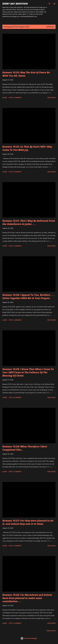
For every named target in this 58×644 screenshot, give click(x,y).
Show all (50, 27)
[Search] (50, 4)
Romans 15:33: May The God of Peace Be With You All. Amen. (26, 74)
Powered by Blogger (29, 638)
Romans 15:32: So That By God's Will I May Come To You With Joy (27, 148)
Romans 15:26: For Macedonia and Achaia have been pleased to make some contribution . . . (27, 598)
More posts (51, 631)
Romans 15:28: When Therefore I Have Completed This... (25, 448)
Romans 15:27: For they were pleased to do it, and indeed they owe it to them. (28, 522)
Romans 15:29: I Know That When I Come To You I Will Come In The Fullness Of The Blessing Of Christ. (28, 372)
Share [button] (5, 98)
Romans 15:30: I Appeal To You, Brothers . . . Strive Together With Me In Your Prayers (28, 296)
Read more (51, 98)
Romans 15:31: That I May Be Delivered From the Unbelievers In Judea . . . (29, 222)
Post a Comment (15, 98)
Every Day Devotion (15, 4)
